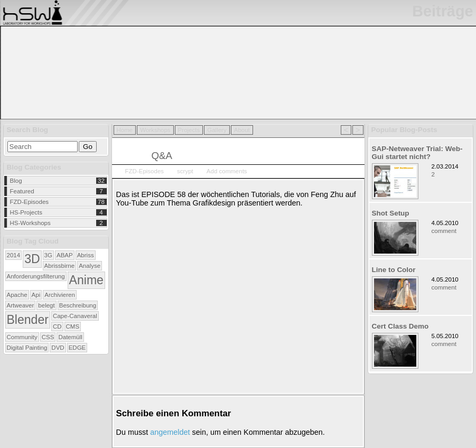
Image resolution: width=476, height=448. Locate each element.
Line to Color (394, 270)
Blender (28, 320)
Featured (22, 191)
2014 (14, 255)
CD (57, 326)
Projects (189, 130)
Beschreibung (78, 305)
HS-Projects (26, 212)
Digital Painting (27, 348)
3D (32, 259)
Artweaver (21, 305)
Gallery (217, 130)
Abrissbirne (60, 266)
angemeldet (170, 432)
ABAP (65, 255)
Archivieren (60, 295)
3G (48, 255)
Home (125, 130)
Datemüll (70, 337)
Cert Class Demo (400, 326)
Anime (86, 280)
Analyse (90, 266)
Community (22, 337)
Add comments (227, 171)
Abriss (86, 255)
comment (444, 231)
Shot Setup (391, 213)
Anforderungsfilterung (36, 276)
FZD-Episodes (30, 202)
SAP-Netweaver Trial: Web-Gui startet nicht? (417, 153)
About (242, 130)
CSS (48, 337)
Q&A (162, 156)
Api (36, 295)
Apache (17, 295)
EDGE (77, 348)
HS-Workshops (30, 223)
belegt (46, 305)
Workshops (155, 130)
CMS (73, 326)
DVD (58, 348)
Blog (16, 181)
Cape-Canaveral (75, 316)
